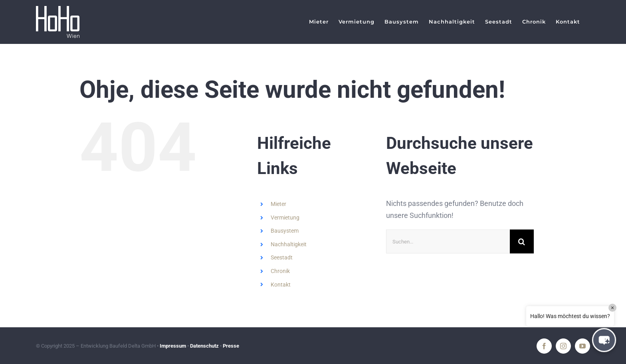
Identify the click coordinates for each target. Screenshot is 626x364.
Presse (231, 346)
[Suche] (522, 241)
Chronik (280, 271)
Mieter (278, 204)
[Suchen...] (448, 241)
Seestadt (282, 257)
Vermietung (285, 218)
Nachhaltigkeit (289, 244)
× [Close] (612, 308)
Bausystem (285, 231)
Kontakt (281, 285)
